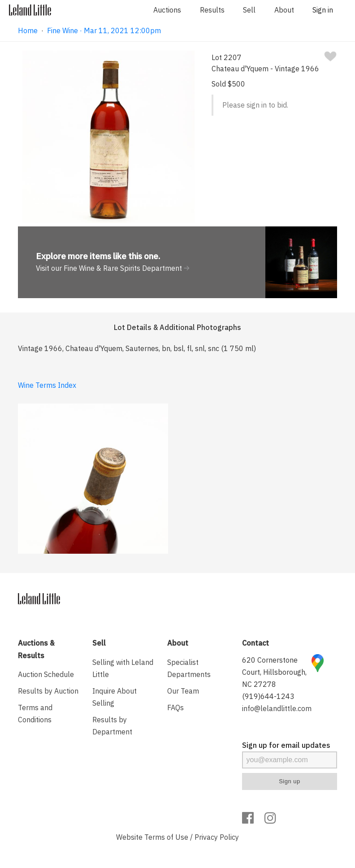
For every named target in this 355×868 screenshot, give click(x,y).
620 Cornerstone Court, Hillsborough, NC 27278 (274, 672)
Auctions (167, 10)
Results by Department (112, 726)
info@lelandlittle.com (277, 708)
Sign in (323, 10)
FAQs (175, 707)
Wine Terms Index (47, 385)
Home (28, 30)
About (284, 10)
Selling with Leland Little (123, 668)
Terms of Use (166, 837)
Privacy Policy (217, 837)
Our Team (183, 691)
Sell (249, 10)
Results (212, 10)
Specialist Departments (189, 668)
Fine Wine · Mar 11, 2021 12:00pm (104, 30)
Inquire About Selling (115, 697)
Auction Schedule (46, 674)
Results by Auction (48, 691)
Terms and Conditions (35, 714)
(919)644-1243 (268, 696)
